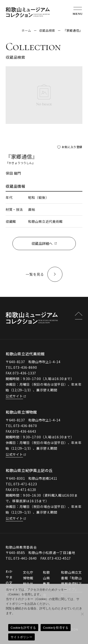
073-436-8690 (25, 367)
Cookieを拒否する (56, 628)
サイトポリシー (21, 637)
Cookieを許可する (23, 628)
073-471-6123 (25, 484)
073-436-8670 (25, 426)
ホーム (26, 30)
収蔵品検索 (47, 30)
